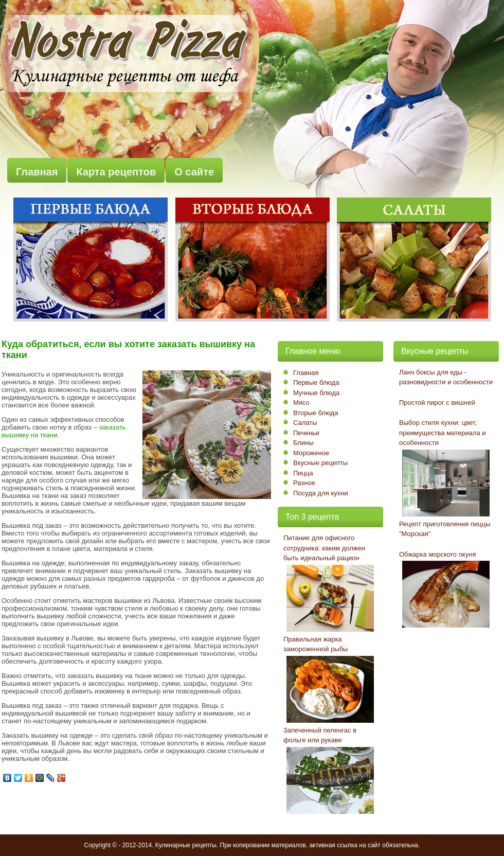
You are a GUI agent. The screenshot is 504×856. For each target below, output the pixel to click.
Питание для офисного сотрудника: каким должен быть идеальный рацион (324, 548)
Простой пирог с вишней (437, 403)
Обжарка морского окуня (437, 554)
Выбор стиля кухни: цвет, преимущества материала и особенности (443, 433)
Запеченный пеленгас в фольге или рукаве (320, 735)
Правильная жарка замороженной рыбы (316, 644)
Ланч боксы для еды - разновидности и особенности (446, 377)
